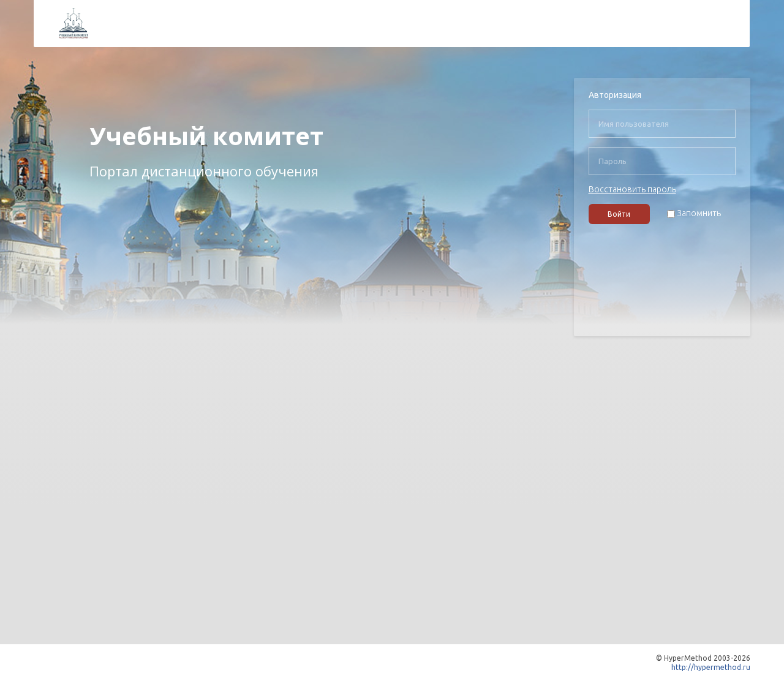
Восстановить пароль (632, 189)
